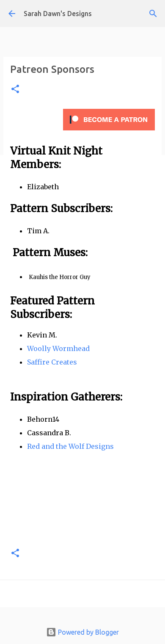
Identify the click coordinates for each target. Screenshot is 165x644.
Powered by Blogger (82, 632)
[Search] (153, 14)
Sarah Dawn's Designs (58, 14)
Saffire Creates (52, 362)
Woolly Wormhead (58, 348)
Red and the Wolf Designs (70, 446)
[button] (15, 90)
